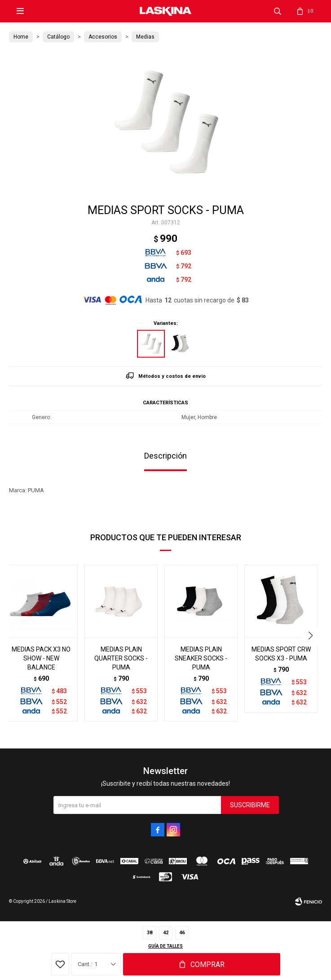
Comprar (207, 965)
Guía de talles (165, 946)
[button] (311, 636)
